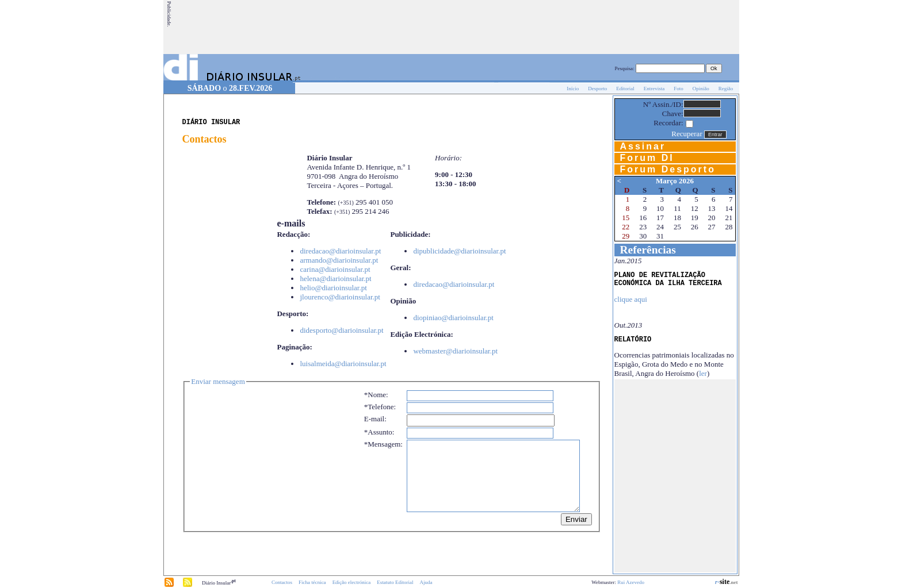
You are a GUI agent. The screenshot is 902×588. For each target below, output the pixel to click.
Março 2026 (675, 181)
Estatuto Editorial (395, 582)
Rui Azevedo (631, 582)
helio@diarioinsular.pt (333, 288)
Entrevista (654, 89)
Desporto (597, 89)
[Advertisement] (529, 27)
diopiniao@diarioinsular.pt (453, 318)
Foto (679, 89)
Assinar (643, 146)
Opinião (701, 89)
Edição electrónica (352, 582)
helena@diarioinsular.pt (335, 278)
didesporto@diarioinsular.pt (341, 330)
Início (573, 89)
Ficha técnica (312, 582)
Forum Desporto (668, 169)
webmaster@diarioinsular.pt (455, 351)
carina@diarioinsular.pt (335, 269)
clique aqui (631, 299)
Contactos (282, 582)
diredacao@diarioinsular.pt (340, 251)
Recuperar (687, 134)
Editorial (625, 89)
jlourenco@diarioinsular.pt (340, 297)
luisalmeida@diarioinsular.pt (343, 364)
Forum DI (647, 158)
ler (703, 373)
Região (726, 89)
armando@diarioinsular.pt (339, 260)
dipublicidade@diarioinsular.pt (459, 251)
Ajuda (426, 582)
